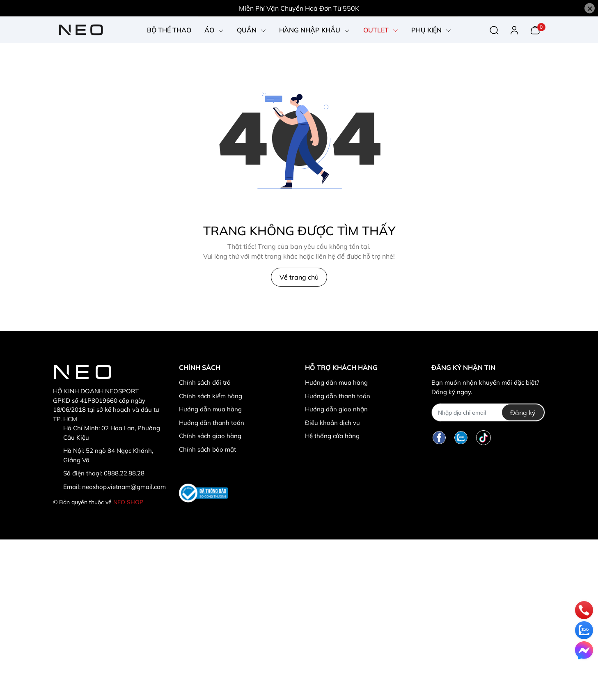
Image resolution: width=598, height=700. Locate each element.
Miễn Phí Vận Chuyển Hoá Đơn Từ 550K (299, 8)
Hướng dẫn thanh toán (212, 423)
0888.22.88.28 (124, 473)
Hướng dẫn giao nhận (336, 409)
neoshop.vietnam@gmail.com (124, 487)
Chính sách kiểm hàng (211, 396)
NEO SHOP (128, 502)
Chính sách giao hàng (210, 436)
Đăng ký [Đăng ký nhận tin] (523, 413)
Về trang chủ (299, 277)
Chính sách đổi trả (205, 382)
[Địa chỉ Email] (488, 412)
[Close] (590, 8)
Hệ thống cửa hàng (332, 436)
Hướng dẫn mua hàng (210, 409)
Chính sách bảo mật (207, 449)
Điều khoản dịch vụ (332, 423)
